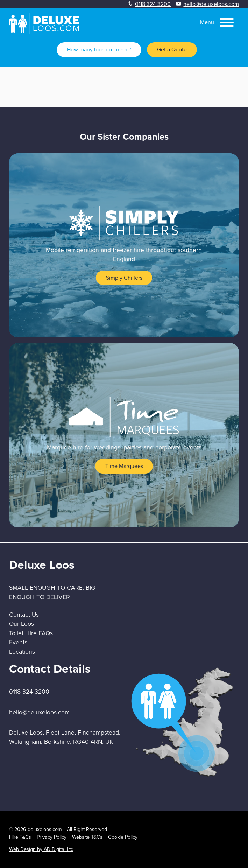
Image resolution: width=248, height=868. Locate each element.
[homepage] (44, 32)
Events (18, 642)
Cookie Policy (123, 837)
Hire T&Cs (20, 837)
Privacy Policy (52, 837)
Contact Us (24, 615)
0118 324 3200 (153, 4)
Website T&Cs (87, 837)
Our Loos (22, 624)
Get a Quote (172, 50)
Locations (22, 652)
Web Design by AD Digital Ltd (41, 849)
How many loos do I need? (99, 50)
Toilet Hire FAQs (31, 633)
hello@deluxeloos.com (211, 4)
